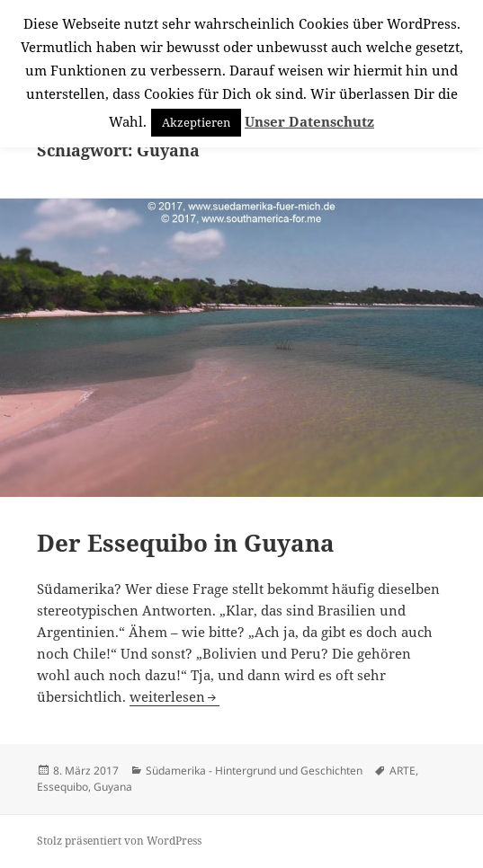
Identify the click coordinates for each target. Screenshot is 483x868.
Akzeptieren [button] (196, 122)
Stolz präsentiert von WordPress (119, 841)
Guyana (113, 787)
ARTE (402, 771)
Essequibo (63, 787)
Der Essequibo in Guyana (186, 543)
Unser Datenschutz (309, 121)
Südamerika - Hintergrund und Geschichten (254, 771)
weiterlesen (174, 696)
